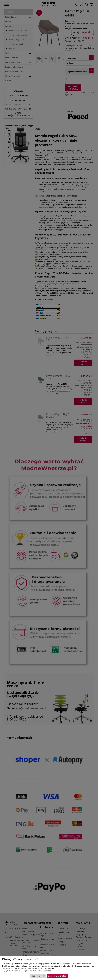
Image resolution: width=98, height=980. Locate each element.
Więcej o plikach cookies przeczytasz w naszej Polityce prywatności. (27, 971)
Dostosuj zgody (38, 976)
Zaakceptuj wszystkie (57, 976)
